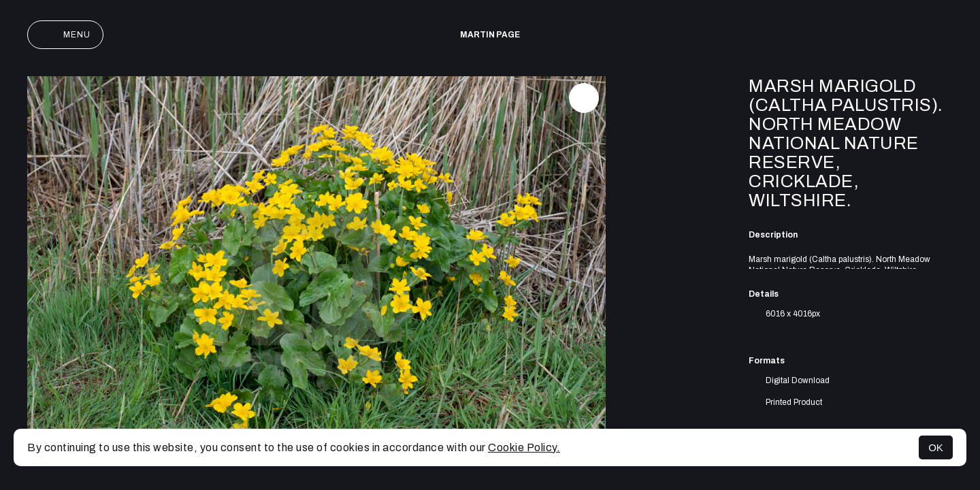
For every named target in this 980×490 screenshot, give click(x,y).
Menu (65, 35)
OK (936, 447)
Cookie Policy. (524, 447)
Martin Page (490, 35)
